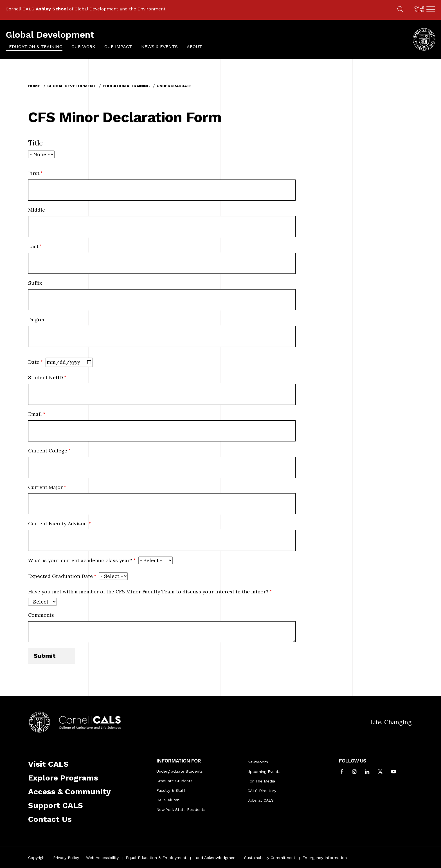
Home (34, 86)
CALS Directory (262, 791)
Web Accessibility (102, 858)
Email (35, 414)
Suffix (35, 283)
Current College (48, 451)
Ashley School (52, 9)
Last (33, 246)
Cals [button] (419, 9)
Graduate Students (174, 781)
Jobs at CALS (261, 800)
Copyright (37, 858)
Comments (41, 615)
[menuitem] (34, 47)
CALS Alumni (168, 800)
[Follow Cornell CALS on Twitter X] (380, 772)
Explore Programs (63, 778)
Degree (37, 319)
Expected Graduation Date (60, 576)
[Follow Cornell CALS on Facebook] (342, 772)
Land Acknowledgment (215, 858)
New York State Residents (181, 809)
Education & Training (36, 47)
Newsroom (258, 762)
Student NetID (46, 377)
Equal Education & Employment (156, 858)
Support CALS (56, 805)
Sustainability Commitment (270, 858)
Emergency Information (325, 858)
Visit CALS (48, 764)
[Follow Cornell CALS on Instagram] (354, 772)
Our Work (83, 47)
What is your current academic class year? (80, 560)
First (34, 173)
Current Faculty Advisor (58, 523)
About (194, 47)
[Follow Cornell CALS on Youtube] (394, 772)
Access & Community (69, 792)
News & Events (159, 47)
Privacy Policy (66, 858)
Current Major (45, 487)
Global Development (50, 35)
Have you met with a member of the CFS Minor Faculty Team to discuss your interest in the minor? (148, 592)
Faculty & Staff (171, 790)
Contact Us (50, 819)
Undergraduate (174, 86)
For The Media (261, 781)
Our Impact (118, 47)
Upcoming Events (264, 771)
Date (34, 362)
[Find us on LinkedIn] (367, 772)
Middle (37, 210)
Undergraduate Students (180, 771)
